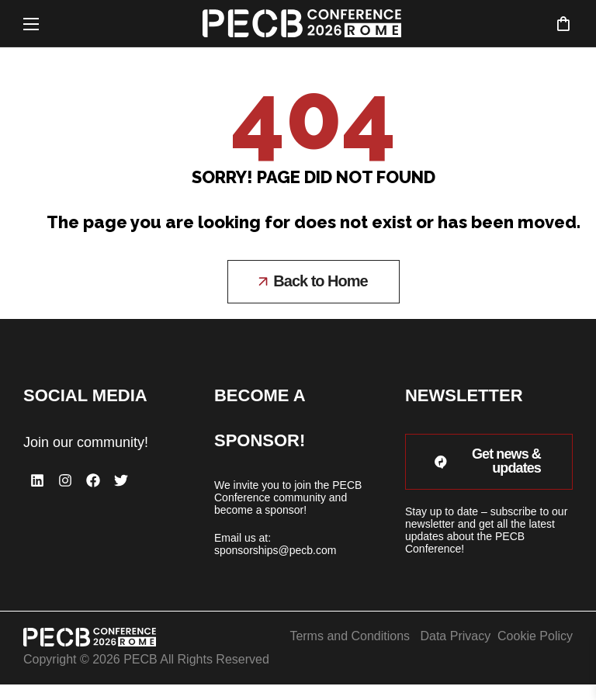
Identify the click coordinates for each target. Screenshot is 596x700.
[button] (563, 23)
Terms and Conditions (350, 636)
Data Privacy (455, 636)
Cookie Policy (535, 636)
